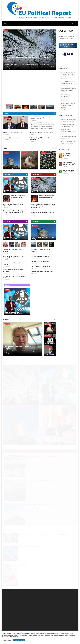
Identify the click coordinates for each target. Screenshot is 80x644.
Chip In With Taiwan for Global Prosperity (40, 251)
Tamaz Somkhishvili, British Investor (50, 354)
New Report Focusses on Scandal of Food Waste (30, 168)
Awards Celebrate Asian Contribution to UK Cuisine (12, 191)
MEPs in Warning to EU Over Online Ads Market (14, 270)
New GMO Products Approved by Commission (69, 155)
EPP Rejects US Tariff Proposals (41, 261)
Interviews (7, 324)
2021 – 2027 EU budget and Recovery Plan (70, 164)
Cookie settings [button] (7, 640)
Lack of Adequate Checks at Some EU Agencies (11, 168)
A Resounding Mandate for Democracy (41, 133)
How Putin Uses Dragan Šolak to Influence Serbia (41, 118)
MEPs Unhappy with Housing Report (48, 168)
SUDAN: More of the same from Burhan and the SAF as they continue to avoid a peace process (43, 206)
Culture (7, 290)
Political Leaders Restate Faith (12, 133)
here (17, 637)
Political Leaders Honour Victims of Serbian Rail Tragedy (68, 105)
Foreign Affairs (36, 179)
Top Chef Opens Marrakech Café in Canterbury (66, 97)
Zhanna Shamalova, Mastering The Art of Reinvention (50, 332)
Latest (6, 31)
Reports (6, 153)
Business (6, 226)
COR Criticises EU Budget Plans (40, 266)
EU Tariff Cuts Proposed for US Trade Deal (14, 277)
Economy (35, 226)
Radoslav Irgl (64, 120)
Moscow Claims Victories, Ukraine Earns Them (47, 196)
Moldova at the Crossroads (11, 138)
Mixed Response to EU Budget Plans (42, 272)
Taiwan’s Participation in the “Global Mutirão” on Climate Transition (27, 59)
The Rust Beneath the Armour (40, 256)
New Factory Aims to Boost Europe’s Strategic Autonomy (14, 257)
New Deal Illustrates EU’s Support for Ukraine (19, 196)
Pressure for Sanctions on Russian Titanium (13, 264)
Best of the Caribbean (67, 127)
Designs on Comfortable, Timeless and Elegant (19, 348)
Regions (6, 179)
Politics (6, 118)
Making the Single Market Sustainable (69, 171)
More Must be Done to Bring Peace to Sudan (43, 213)
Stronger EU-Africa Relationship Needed (13, 251)
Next (56, 148)
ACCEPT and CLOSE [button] (19, 640)
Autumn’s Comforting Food (50, 343)
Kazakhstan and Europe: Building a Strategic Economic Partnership (14, 212)
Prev (53, 148)
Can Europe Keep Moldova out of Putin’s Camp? (39, 139)
